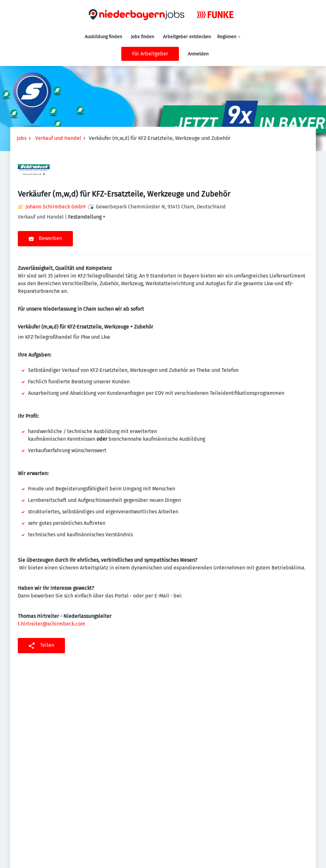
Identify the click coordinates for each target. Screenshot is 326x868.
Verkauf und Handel (58, 138)
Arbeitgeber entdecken (187, 37)
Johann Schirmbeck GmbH (56, 207)
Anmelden (198, 54)
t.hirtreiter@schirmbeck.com (52, 624)
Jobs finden (142, 37)
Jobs (21, 138)
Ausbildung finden (103, 37)
